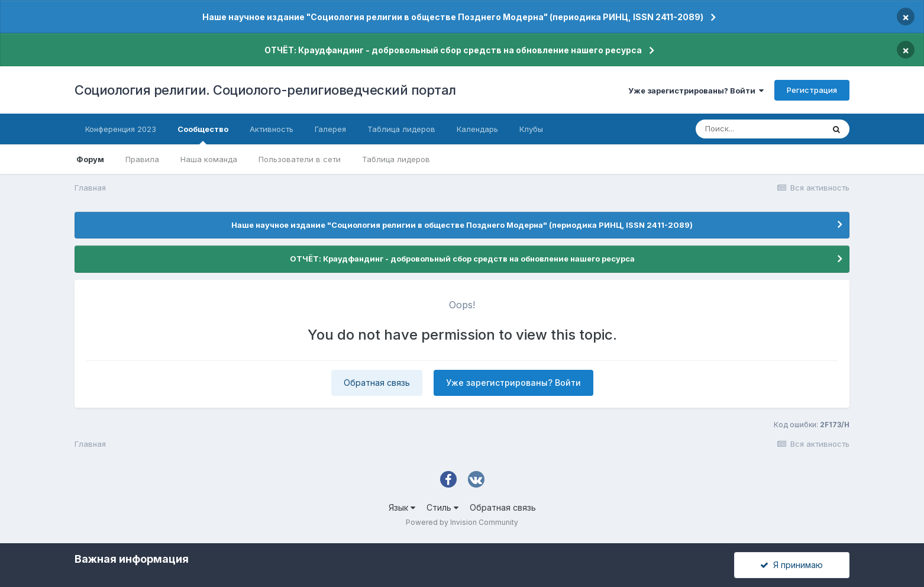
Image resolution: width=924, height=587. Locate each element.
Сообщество (203, 134)
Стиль (442, 507)
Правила (142, 159)
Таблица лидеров (396, 159)
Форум (90, 159)
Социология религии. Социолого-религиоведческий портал (265, 90)
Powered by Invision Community (462, 522)
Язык (402, 507)
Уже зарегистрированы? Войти (696, 91)
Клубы (531, 129)
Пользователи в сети (300, 159)
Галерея (330, 129)
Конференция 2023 (121, 129)
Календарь (477, 129)
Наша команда (209, 159)
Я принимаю (791, 565)
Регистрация (812, 90)
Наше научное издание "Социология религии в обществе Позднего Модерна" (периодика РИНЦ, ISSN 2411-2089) (453, 17)
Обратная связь (377, 383)
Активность (272, 129)
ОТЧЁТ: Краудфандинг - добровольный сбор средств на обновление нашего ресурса (453, 50)
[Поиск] (760, 129)
